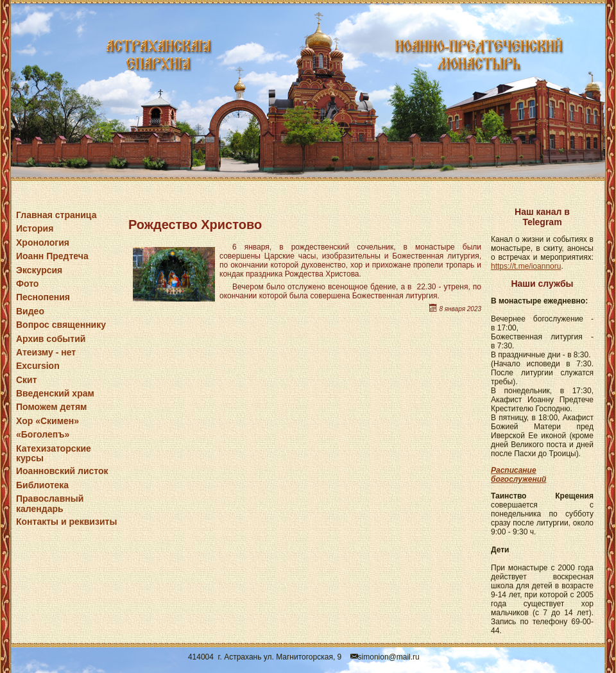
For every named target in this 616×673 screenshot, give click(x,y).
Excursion (38, 366)
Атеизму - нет (46, 352)
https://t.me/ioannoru (526, 266)
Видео (30, 311)
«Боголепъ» (43, 434)
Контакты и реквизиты (66, 522)
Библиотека (42, 485)
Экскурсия (39, 270)
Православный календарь (50, 503)
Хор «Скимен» (47, 421)
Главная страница (56, 215)
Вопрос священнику (61, 325)
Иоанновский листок (62, 471)
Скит (27, 380)
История (35, 228)
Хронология (43, 243)
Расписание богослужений (518, 475)
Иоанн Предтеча (52, 256)
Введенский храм (55, 393)
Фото (27, 284)
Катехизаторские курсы (54, 453)
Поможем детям (51, 407)
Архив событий (51, 339)
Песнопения (43, 297)
